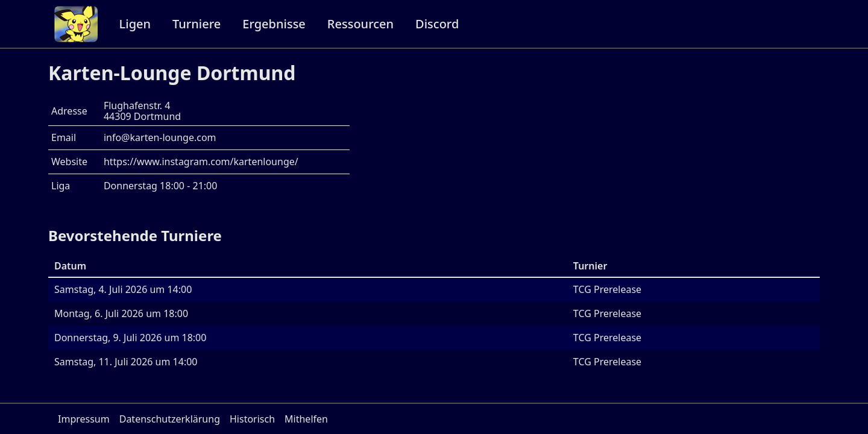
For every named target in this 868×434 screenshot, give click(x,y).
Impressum (84, 419)
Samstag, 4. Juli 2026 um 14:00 (123, 289)
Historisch (252, 419)
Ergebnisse (274, 24)
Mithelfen (306, 419)
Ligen (135, 24)
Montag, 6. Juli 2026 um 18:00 (121, 313)
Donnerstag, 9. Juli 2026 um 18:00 (130, 338)
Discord (437, 24)
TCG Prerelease (607, 289)
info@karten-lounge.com (160, 137)
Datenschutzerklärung (170, 419)
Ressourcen (360, 24)
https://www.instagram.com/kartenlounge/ (201, 162)
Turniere (197, 24)
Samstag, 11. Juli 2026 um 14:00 (126, 362)
